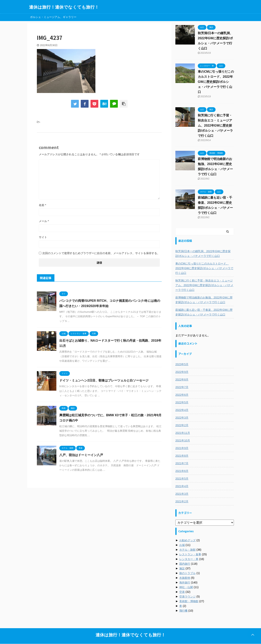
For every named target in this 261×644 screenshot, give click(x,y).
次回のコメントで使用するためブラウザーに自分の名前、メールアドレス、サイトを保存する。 (101, 253)
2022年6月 (182, 395)
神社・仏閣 (186, 587)
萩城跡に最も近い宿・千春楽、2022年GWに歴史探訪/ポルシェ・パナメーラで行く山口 (204, 312)
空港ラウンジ (187, 597)
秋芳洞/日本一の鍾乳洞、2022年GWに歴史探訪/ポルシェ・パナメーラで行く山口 (203, 254)
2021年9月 (182, 448)
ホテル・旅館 (187, 550)
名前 (42, 205)
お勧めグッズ (187, 540)
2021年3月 (182, 494)
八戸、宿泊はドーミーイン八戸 (81, 455)
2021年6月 (182, 471)
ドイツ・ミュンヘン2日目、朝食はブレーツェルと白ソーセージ (104, 380)
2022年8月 (182, 380)
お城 (182, 545)
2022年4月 (182, 410)
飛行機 (183, 611)
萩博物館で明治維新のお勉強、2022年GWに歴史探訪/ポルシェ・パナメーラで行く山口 (204, 300)
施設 (182, 568)
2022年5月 (182, 402)
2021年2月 (182, 501)
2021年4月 (182, 486)
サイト (43, 237)
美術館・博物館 (189, 601)
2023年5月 (182, 364)
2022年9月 (182, 372)
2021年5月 (182, 479)
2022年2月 (182, 425)
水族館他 (185, 578)
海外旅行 (185, 582)
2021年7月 (182, 463)
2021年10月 (183, 440)
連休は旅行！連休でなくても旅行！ (64, 7)
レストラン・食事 (190, 554)
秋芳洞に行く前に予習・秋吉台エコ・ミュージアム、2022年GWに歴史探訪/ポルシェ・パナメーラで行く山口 (215, 125)
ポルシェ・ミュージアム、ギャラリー (53, 17)
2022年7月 (182, 387)
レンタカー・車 (189, 559)
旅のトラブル (187, 573)
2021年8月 (182, 456)
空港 (182, 592)
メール (44, 221)
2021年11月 (183, 433)
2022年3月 (182, 418)
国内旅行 (185, 564)
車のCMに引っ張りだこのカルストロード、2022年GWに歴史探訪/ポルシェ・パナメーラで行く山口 (216, 82)
